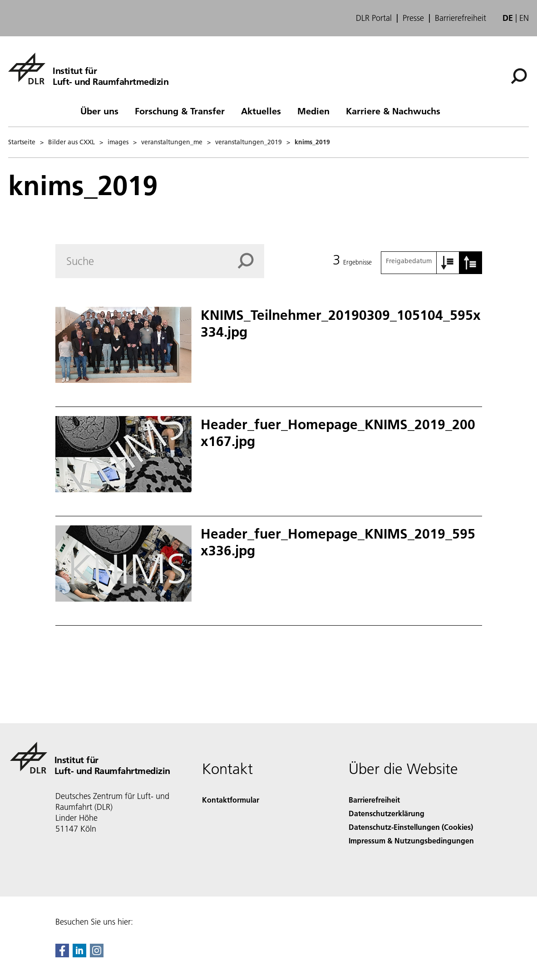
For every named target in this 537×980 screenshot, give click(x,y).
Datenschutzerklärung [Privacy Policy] (387, 813)
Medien (313, 111)
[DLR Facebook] (62, 954)
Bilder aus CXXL (71, 142)
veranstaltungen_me (172, 142)
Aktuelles (261, 111)
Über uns (99, 111)
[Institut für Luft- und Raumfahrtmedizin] (88, 69)
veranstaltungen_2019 (249, 142)
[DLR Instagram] (97, 954)
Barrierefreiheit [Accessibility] (374, 800)
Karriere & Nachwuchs (393, 111)
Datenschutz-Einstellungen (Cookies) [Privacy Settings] (411, 827)
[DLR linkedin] (79, 954)
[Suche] (519, 76)
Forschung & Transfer (180, 111)
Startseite (22, 142)
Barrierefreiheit (461, 18)
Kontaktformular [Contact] (231, 800)
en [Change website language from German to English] (524, 18)
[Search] (160, 261)
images (118, 142)
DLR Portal (374, 18)
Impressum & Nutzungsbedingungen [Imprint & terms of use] (411, 840)
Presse (413, 18)
